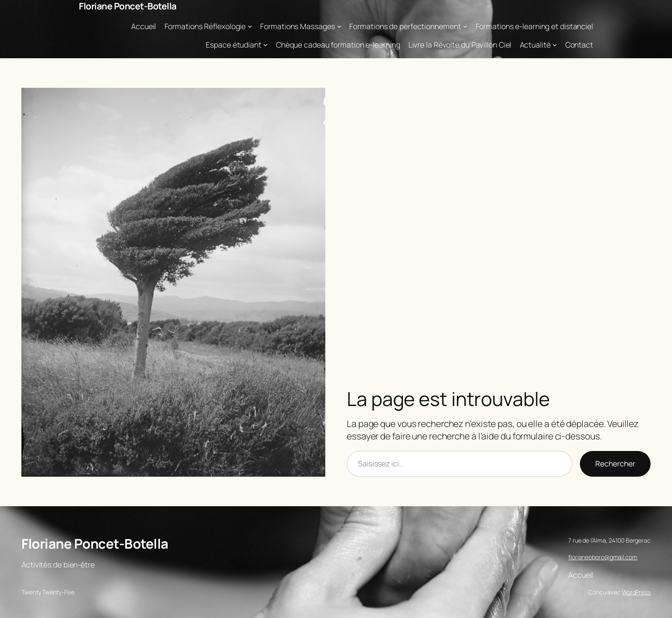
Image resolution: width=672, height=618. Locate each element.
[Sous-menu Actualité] (555, 45)
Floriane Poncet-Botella (128, 6)
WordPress (636, 592)
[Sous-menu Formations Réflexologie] (250, 26)
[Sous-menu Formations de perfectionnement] (465, 26)
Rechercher (615, 463)
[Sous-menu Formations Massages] (339, 26)
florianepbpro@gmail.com (603, 557)
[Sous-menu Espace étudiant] (265, 45)
